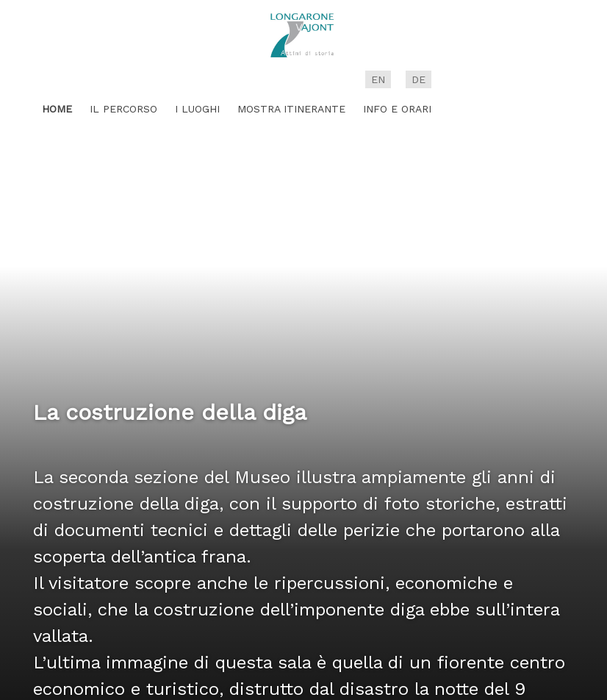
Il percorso (123, 109)
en (378, 79)
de (419, 79)
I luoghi (197, 109)
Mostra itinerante (291, 109)
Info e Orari (397, 109)
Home (57, 109)
